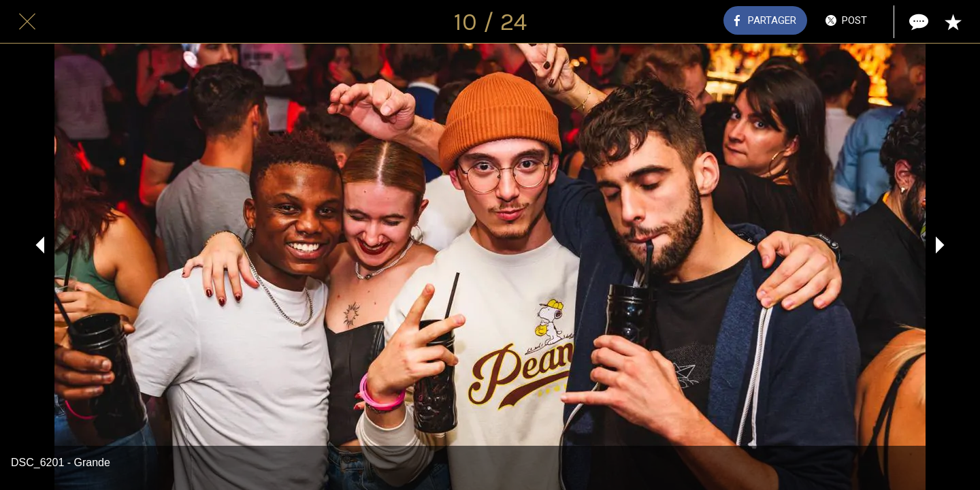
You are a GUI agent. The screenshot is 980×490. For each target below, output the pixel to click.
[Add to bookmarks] (953, 22)
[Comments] (917, 22)
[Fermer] (27, 22)
